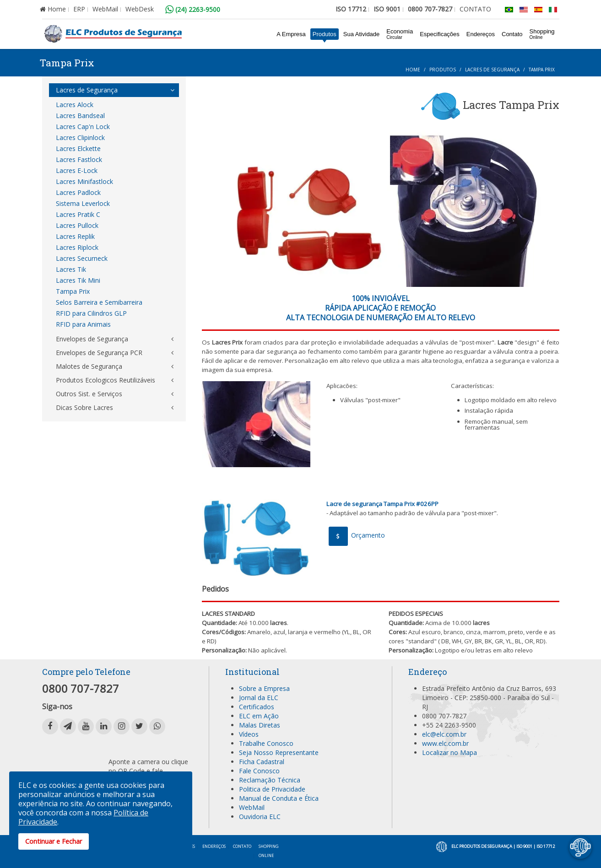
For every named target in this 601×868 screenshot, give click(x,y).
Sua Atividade (362, 34)
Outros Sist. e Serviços (89, 394)
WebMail (105, 9)
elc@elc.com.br (444, 734)
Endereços (481, 34)
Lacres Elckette (78, 148)
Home (53, 9)
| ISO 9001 (523, 846)
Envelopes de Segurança (92, 339)
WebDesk (140, 9)
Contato (512, 34)
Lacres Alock (75, 105)
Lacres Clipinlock (80, 137)
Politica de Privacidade (272, 789)
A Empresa (291, 34)
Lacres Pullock (77, 225)
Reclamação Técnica (270, 780)
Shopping (542, 34)
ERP (79, 9)
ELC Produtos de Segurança (482, 846)
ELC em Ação (259, 716)
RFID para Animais (83, 324)
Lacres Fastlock (79, 159)
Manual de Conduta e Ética (279, 798)
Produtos (325, 34)
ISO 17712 (351, 9)
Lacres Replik (75, 236)
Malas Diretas (260, 725)
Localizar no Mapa (449, 752)
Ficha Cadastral (262, 762)
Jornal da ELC (259, 698)
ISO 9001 (387, 9)
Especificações (440, 34)
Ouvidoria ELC (260, 817)
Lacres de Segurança (492, 70)
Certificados (257, 707)
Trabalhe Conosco (266, 743)
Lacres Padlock (78, 192)
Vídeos (249, 734)
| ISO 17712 (544, 846)
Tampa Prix (73, 291)
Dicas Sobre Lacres (84, 407)
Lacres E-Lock (77, 170)
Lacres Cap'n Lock (83, 127)
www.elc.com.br (445, 743)
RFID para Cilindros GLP (91, 313)
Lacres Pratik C (78, 214)
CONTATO (475, 9)
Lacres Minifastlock (84, 181)
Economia (400, 34)
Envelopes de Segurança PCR (99, 353)
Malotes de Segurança (89, 366)
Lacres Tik (71, 269)
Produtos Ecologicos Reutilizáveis (106, 380)
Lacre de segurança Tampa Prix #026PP (382, 504)
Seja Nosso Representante (279, 752)
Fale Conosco (259, 771)
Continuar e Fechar (54, 841)
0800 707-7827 (430, 9)
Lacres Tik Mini (78, 280)
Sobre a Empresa (264, 688)
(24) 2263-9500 (193, 9)
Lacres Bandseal (80, 116)
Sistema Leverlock (83, 203)
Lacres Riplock (77, 247)
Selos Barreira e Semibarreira (99, 302)
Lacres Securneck (82, 258)
